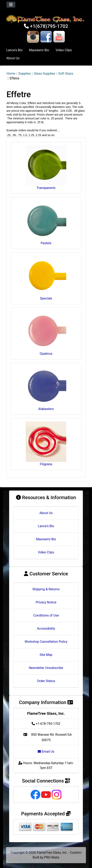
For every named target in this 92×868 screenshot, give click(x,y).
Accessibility (46, 629)
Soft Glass (66, 74)
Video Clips (64, 50)
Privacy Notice (46, 602)
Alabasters (46, 389)
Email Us (46, 752)
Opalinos (46, 333)
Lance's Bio (14, 50)
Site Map (46, 655)
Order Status (46, 681)
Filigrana (46, 444)
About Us (13, 58)
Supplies (25, 74)
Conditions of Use (46, 615)
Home (11, 74)
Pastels (46, 223)
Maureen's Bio (39, 50)
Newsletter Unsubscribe (46, 668)
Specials (46, 278)
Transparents (46, 167)
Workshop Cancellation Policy (46, 642)
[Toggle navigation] (11, 5)
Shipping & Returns (46, 589)
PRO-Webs (52, 857)
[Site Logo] (46, 19)
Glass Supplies (44, 74)
